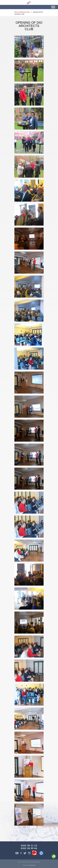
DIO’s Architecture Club (22, 12)
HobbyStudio (32, 865)
